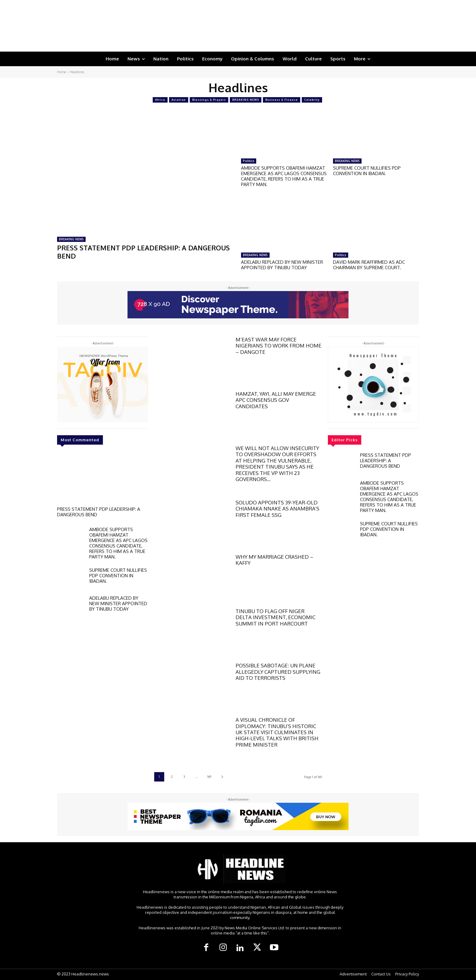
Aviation (179, 100)
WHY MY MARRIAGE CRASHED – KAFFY (274, 560)
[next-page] (222, 777)
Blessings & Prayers (209, 100)
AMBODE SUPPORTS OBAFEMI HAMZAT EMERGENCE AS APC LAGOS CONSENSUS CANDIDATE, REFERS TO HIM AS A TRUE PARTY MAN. (284, 176)
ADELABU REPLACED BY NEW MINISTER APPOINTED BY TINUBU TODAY (282, 265)
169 (209, 777)
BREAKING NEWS (246, 100)
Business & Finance (282, 100)
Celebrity (312, 100)
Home (61, 72)
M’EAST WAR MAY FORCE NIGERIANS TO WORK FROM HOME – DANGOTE (279, 346)
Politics (249, 161)
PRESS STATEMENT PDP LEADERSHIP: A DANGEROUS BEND (143, 252)
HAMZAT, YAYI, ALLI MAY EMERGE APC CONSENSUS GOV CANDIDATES (276, 400)
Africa (160, 100)
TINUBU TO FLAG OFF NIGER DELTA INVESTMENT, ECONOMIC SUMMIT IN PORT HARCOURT (275, 617)
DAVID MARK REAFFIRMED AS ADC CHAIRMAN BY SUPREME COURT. (369, 265)
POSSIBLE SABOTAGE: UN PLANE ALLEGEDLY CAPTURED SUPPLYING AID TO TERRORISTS (278, 672)
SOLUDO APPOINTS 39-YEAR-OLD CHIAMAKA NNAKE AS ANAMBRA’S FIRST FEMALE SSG (277, 509)
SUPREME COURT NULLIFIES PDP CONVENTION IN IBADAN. (367, 171)
